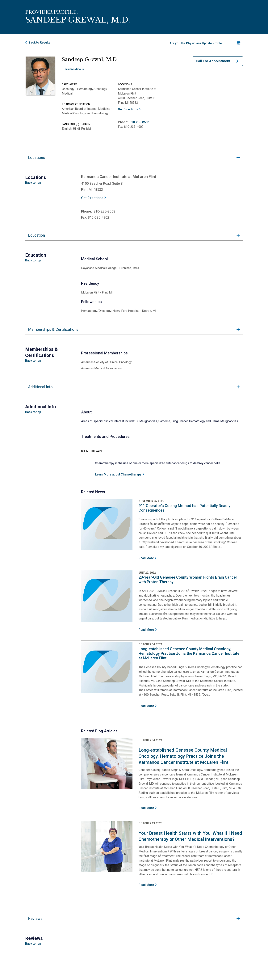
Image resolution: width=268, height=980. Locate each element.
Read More (146, 558)
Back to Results (40, 42)
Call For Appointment (213, 61)
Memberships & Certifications (53, 329)
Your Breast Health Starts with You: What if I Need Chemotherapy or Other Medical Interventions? (190, 836)
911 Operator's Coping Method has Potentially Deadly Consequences (184, 508)
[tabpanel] (134, 191)
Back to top (33, 183)
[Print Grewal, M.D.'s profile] (239, 42)
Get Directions (128, 109)
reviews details (74, 69)
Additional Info (40, 387)
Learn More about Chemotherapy (118, 474)
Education (36, 235)
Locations (36, 158)
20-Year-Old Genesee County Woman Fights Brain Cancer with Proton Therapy (188, 580)
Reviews (35, 919)
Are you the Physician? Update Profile (196, 43)
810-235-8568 (139, 122)
